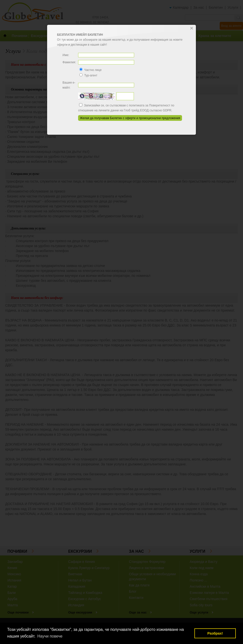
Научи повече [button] (50, 636)
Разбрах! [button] (215, 633)
